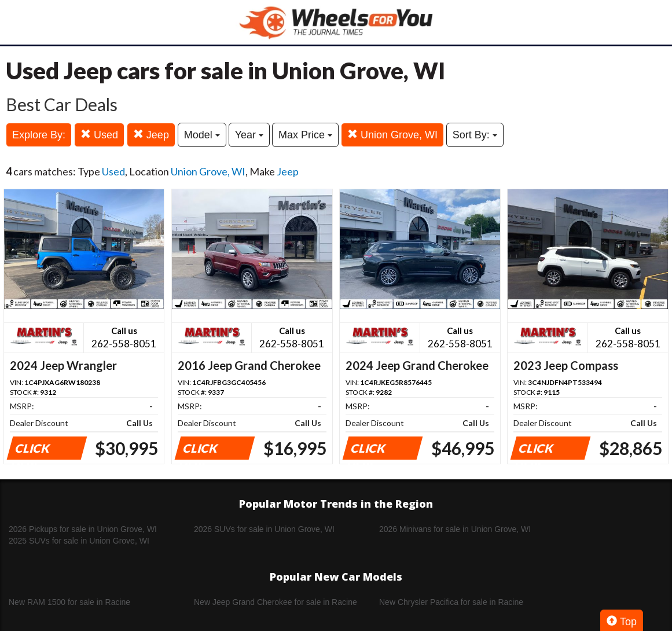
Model (202, 135)
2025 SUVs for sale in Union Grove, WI (79, 541)
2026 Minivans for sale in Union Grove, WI (455, 529)
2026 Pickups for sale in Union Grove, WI (83, 529)
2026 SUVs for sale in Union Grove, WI (264, 529)
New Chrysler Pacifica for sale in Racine (451, 602)
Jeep (151, 135)
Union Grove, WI (392, 135)
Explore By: (39, 135)
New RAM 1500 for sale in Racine (69, 602)
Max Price (305, 135)
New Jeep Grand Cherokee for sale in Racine (276, 602)
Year (249, 135)
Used (99, 135)
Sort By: (475, 135)
